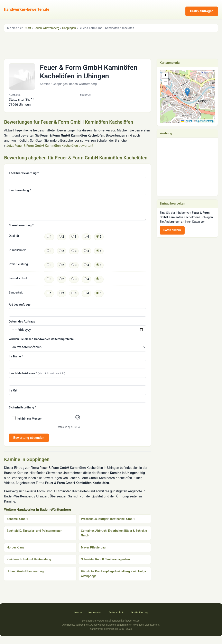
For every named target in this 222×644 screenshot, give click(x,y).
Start (28, 28)
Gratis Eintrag (139, 612)
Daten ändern (172, 230)
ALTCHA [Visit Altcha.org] (75, 427)
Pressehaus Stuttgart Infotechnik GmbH (108, 519)
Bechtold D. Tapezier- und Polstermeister (34, 531)
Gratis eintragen (202, 11)
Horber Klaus (16, 547)
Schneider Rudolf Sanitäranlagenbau (105, 559)
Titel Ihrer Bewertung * (24, 173)
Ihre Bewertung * (20, 190)
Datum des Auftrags (22, 322)
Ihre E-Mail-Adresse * (37, 373)
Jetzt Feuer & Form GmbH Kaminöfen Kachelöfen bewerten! (50, 146)
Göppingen (69, 28)
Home (78, 612)
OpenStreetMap (205, 121)
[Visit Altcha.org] (78, 418)
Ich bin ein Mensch (30, 419)
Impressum (95, 612)
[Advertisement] (111, 45)
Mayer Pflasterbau (93, 547)
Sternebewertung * (21, 225)
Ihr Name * (16, 356)
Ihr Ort (13, 391)
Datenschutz (117, 612)
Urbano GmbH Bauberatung (25, 571)
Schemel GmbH (17, 519)
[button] (187, 92)
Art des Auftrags (20, 305)
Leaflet (187, 121)
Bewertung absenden (29, 438)
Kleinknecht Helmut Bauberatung (29, 559)
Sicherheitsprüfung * (22, 408)
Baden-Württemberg (47, 28)
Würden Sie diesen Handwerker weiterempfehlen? (41, 339)
